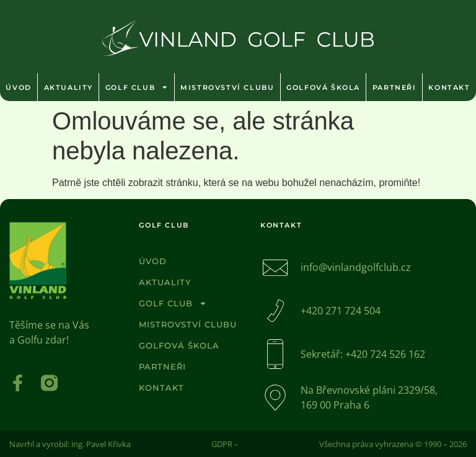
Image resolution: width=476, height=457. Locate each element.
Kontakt (161, 388)
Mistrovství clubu (227, 87)
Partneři (394, 87)
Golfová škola (323, 87)
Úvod (18, 87)
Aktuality (68, 87)
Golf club (137, 87)
